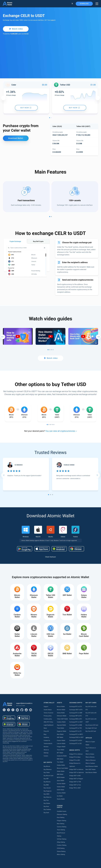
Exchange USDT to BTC (76, 710)
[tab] (49, 495)
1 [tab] (50, 118)
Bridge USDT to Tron (75, 785)
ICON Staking (61, 848)
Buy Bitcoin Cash (48, 776)
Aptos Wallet (61, 781)
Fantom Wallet (61, 740)
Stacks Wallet (61, 799)
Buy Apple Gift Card (91, 728)
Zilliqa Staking (61, 842)
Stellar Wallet (61, 771)
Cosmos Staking (62, 827)
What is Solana (90, 754)
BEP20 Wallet (61, 777)
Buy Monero (47, 782)
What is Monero (90, 757)
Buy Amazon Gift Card (92, 725)
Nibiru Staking (61, 854)
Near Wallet (60, 734)
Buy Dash (46, 813)
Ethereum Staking (62, 814)
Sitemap (46, 753)
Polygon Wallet (61, 747)
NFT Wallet (60, 753)
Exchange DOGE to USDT (76, 737)
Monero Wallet (61, 710)
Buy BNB (46, 785)
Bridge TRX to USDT (75, 788)
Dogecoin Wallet (62, 731)
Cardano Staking (62, 845)
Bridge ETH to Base (75, 757)
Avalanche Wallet (62, 756)
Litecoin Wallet (61, 744)
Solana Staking (61, 851)
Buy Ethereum (48, 769)
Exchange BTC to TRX (76, 728)
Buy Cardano (47, 809)
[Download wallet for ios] (42, 549)
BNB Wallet (60, 759)
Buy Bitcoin (47, 766)
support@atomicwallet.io (24, 703)
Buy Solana (47, 803)
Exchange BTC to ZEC (76, 744)
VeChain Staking (62, 839)
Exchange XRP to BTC (76, 716)
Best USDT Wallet (91, 769)
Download (84, 4)
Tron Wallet (60, 762)
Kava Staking (61, 817)
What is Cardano (90, 763)
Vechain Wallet (61, 784)
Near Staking (61, 824)
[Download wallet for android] (25, 549)
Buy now (26, 108)
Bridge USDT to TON (75, 782)
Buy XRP (46, 779)
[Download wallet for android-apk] (59, 549)
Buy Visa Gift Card (91, 731)
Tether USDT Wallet (62, 719)
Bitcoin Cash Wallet (62, 768)
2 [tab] (52, 118)
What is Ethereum (91, 760)
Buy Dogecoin (48, 791)
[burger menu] (97, 4)
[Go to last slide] (4, 475)
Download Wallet (16, 138)
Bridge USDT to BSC (75, 776)
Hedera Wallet (61, 765)
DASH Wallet (61, 790)
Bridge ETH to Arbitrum (76, 754)
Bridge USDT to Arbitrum (76, 769)
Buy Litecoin (47, 788)
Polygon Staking (62, 821)
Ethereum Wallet (62, 716)
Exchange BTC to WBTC (76, 734)
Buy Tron (46, 800)
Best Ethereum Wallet (92, 766)
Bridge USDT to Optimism (77, 773)
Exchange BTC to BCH (76, 740)
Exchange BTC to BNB (76, 725)
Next (98, 98)
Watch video (16, 29)
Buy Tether (47, 773)
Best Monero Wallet (91, 773)
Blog (45, 734)
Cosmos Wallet (61, 793)
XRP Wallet (60, 737)
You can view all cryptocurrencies (60, 431)
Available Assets (62, 811)
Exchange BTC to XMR (76, 713)
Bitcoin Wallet (61, 707)
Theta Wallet (61, 728)
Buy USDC (47, 794)
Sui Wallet (60, 796)
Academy (46, 737)
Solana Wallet (61, 713)
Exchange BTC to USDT (76, 722)
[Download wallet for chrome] (77, 549)
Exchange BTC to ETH (76, 707)
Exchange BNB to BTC (76, 719)
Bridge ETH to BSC (75, 760)
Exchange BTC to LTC (75, 731)
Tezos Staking (61, 830)
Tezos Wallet (61, 750)
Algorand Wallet (61, 725)
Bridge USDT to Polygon (76, 779)
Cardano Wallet (61, 722)
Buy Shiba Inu (48, 797)
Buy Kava (46, 806)
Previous (3, 98)
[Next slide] (97, 475)
